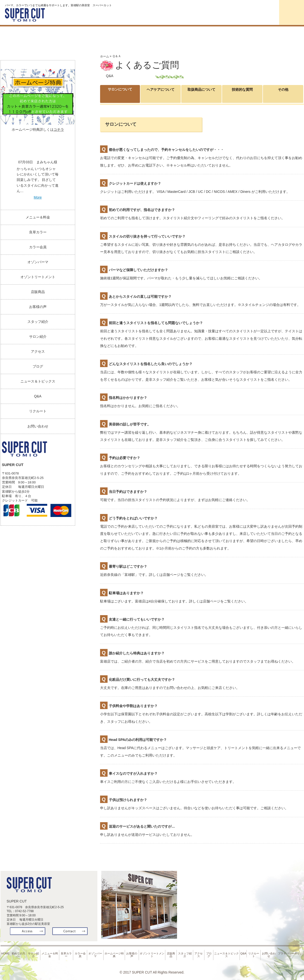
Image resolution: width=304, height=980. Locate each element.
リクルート (38, 411)
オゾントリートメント (38, 277)
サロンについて (120, 94)
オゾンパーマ (282, 34)
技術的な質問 (242, 94)
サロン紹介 (108, 34)
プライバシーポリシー (291, 951)
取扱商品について (201, 94)
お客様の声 (38, 307)
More (38, 197)
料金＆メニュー (152, 34)
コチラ (59, 129)
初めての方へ (64, 34)
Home (21, 34)
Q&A (38, 396)
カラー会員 (239, 34)
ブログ (38, 366)
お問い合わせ (38, 426)
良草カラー (195, 34)
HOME (6, 950)
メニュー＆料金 (38, 217)
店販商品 (38, 292)
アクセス (38, 351)
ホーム (105, 56)
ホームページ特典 (115, 951)
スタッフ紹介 (38, 322)
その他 (283, 91)
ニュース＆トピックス (38, 381)
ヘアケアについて (161, 94)
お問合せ (292, 12)
